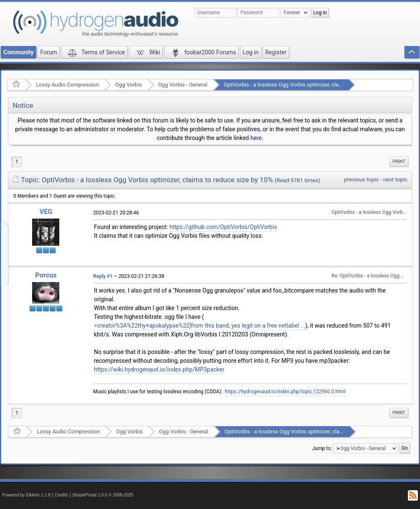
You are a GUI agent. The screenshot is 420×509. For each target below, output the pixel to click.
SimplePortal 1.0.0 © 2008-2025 (103, 495)
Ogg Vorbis (129, 85)
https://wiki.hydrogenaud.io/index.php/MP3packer (159, 369)
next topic (395, 179)
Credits (62, 495)
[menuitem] (399, 162)
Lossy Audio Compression (67, 85)
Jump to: (322, 448)
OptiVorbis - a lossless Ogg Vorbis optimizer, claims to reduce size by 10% (312, 85)
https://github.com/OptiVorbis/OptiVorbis (223, 227)
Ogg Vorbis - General (183, 85)
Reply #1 (103, 276)
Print (399, 162)
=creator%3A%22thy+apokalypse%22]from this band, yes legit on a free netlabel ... (200, 326)
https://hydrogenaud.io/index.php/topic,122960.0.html (285, 392)
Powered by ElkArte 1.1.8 (26, 495)
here (256, 138)
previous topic (361, 179)
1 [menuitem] (17, 162)
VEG (46, 212)
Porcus (46, 275)
